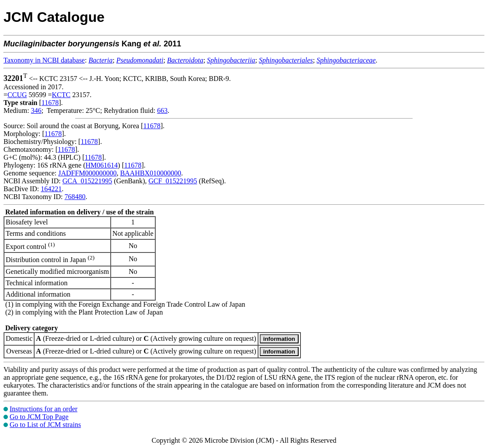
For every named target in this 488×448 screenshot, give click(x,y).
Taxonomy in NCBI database (44, 60)
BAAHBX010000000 (151, 173)
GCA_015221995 (87, 181)
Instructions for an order (44, 409)
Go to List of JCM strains (45, 425)
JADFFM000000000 (87, 173)
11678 (50, 103)
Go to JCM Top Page (39, 417)
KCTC (61, 95)
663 (162, 110)
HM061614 (102, 165)
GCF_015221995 (173, 181)
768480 (75, 197)
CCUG (17, 95)
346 (36, 110)
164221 (51, 189)
